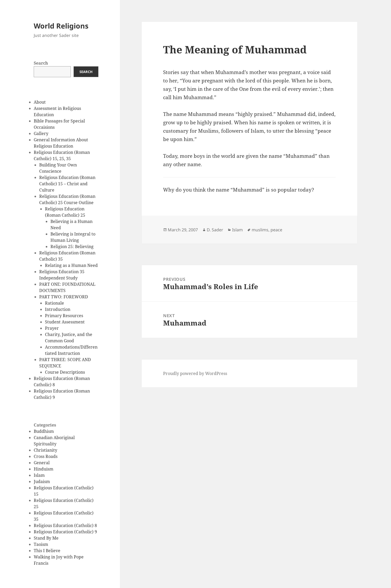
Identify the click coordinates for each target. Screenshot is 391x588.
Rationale (54, 303)
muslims (260, 230)
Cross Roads (46, 456)
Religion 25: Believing (72, 247)
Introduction (58, 309)
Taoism (41, 544)
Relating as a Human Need (71, 265)
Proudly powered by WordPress (195, 373)
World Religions (61, 26)
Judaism (42, 481)
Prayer (52, 328)
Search (41, 63)
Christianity (45, 450)
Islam (39, 475)
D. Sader (215, 230)
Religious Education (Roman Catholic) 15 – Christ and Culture (67, 184)
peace (276, 230)
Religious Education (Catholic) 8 (65, 525)
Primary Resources (64, 316)
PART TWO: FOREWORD (64, 297)
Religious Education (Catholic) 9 (65, 532)
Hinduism (44, 469)
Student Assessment (65, 322)
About (40, 102)
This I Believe (47, 551)
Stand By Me (46, 538)
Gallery (41, 133)
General (42, 463)
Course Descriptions (65, 372)
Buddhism (44, 431)
